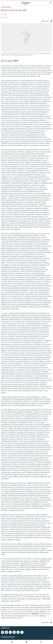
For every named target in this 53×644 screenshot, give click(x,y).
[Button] (45, 21)
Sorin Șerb (4, 14)
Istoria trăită (6, 7)
